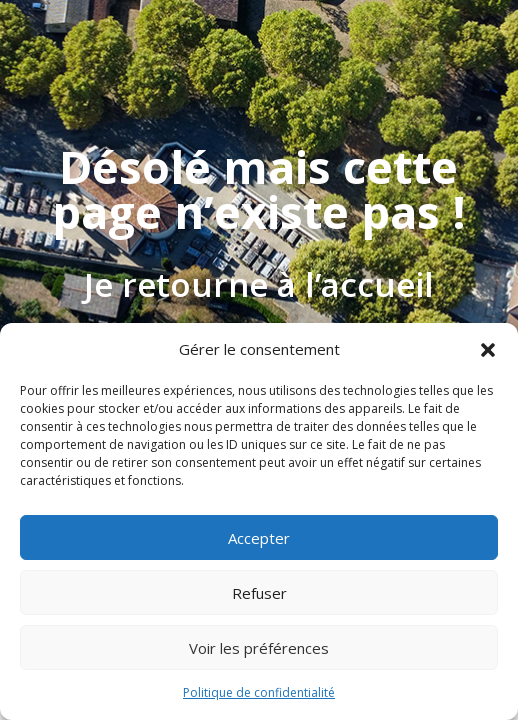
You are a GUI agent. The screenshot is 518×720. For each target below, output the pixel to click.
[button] (488, 350)
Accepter (259, 538)
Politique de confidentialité (259, 692)
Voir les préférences (259, 648)
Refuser (259, 593)
